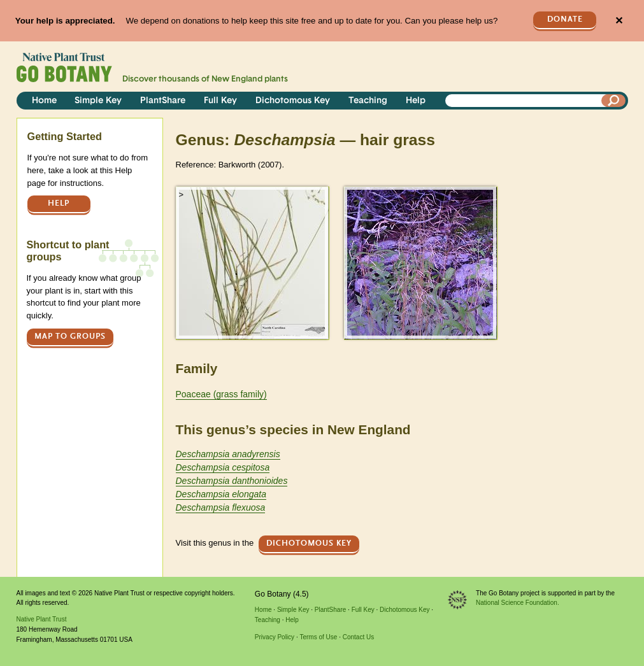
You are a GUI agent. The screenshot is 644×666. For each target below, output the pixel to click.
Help (416, 101)
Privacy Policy (275, 637)
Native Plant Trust (42, 619)
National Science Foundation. (518, 603)
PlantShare (163, 101)
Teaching (368, 101)
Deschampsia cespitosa (223, 467)
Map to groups (70, 337)
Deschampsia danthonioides (232, 481)
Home (44, 101)
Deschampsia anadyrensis (228, 454)
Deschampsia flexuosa (221, 507)
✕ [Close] (619, 21)
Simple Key (98, 101)
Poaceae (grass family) (221, 394)
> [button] (182, 195)
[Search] (613, 101)
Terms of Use (318, 637)
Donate (565, 19)
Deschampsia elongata (221, 494)
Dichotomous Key (293, 101)
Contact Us (358, 637)
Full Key (220, 101)
